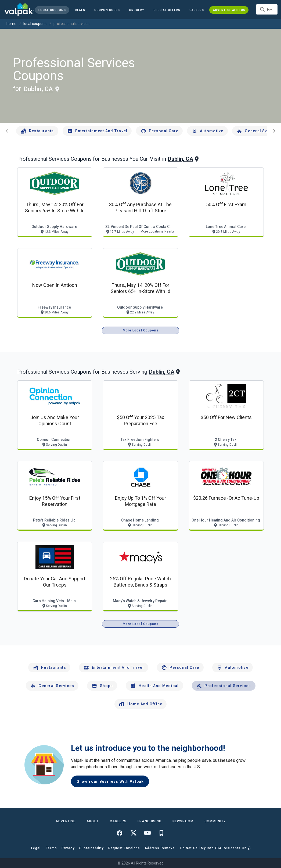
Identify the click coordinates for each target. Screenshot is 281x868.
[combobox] (267, 9)
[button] (167, 10)
